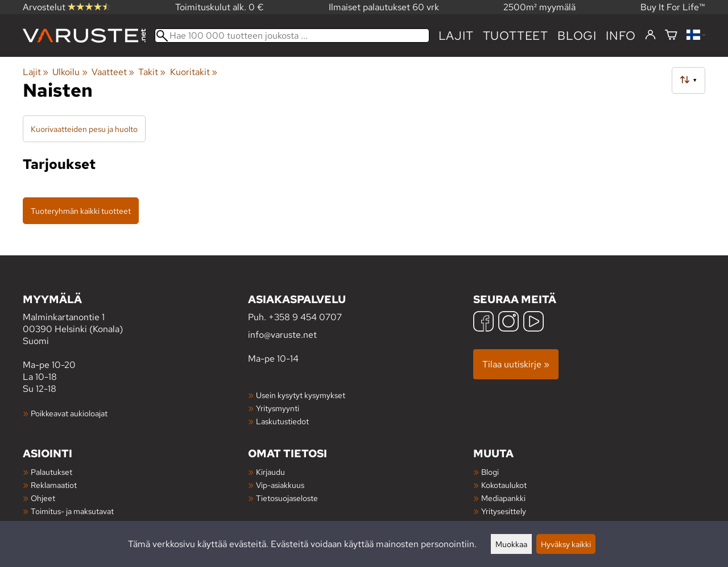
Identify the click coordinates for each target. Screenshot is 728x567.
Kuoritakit (194, 72)
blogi (577, 36)
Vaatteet (113, 72)
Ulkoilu (70, 72)
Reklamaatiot (54, 485)
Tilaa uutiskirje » (516, 364)
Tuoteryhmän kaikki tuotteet (81, 211)
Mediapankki (503, 498)
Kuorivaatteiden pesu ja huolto (84, 129)
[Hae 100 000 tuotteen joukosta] (292, 36)
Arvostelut (67, 7)
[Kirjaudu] (650, 35)
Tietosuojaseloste (287, 498)
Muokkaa (511, 544)
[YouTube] (533, 323)
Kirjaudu (270, 472)
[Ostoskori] (671, 36)
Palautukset (51, 472)
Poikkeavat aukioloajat (69, 413)
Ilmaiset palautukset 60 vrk (384, 7)
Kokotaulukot (504, 485)
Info (621, 36)
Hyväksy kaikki (566, 544)
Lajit (456, 36)
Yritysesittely (504, 511)
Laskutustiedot (282, 421)
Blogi (490, 472)
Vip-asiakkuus (280, 485)
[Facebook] (483, 323)
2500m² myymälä (539, 7)
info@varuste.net (282, 335)
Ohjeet (43, 498)
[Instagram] (508, 323)
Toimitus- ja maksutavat (72, 511)
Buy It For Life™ (673, 7)
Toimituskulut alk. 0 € (220, 7)
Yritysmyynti (278, 408)
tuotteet (516, 36)
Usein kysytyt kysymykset (301, 395)
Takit (152, 72)
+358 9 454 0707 (305, 317)
